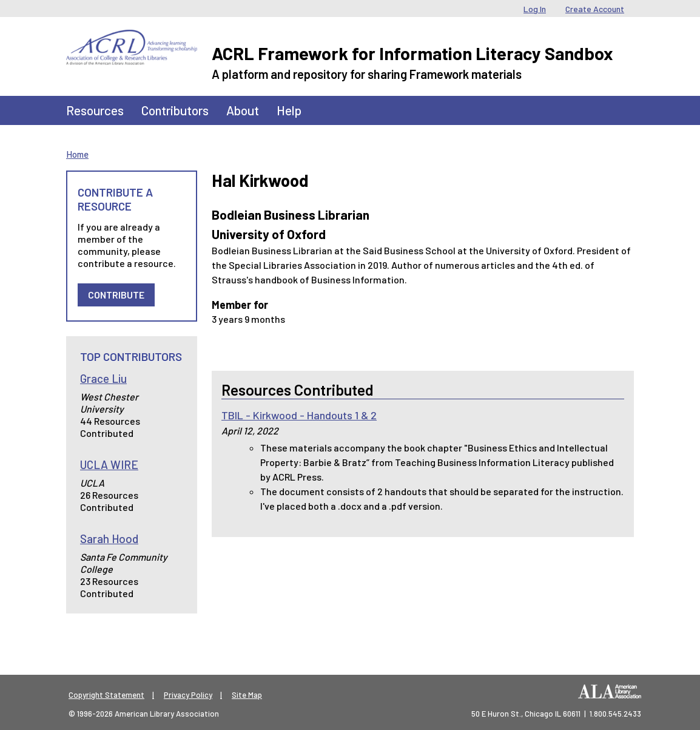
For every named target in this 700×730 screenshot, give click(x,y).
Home (77, 154)
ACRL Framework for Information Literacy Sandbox (412, 53)
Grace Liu (103, 378)
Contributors (175, 110)
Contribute (116, 295)
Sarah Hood (109, 539)
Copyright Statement (106, 695)
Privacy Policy (188, 695)
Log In (535, 9)
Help (289, 110)
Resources (95, 110)
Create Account (595, 9)
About (243, 110)
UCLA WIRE (109, 465)
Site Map (247, 695)
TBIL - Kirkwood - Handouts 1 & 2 (299, 415)
